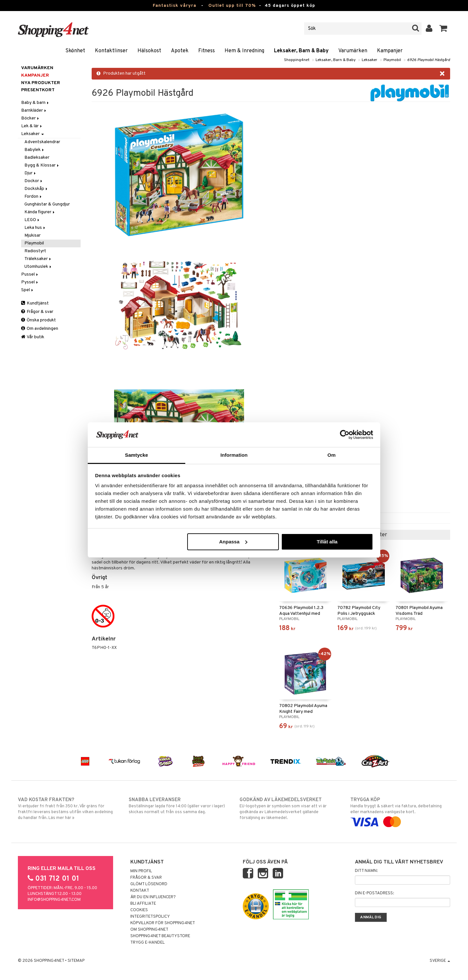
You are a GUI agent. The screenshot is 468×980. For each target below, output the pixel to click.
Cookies (139, 910)
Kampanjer (390, 51)
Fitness (207, 51)
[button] (443, 29)
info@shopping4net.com (54, 900)
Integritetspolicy (150, 917)
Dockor (34, 181)
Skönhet (75, 51)
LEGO (32, 220)
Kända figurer (40, 212)
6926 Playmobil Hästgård (429, 60)
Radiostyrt (35, 251)
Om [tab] (331, 455)
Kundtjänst (35, 303)
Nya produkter (41, 83)
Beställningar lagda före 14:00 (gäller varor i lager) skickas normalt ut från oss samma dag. (179, 806)
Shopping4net (297, 60)
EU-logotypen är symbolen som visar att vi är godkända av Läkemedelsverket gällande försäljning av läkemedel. (289, 809)
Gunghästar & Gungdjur (47, 204)
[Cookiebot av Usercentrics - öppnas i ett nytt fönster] (345, 435)
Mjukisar (32, 236)
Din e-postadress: (374, 893)
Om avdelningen (40, 329)
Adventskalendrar (42, 142)
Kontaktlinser (111, 51)
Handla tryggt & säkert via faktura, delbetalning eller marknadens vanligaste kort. (400, 811)
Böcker (31, 118)
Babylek (35, 150)
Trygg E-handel (148, 943)
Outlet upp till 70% (232, 6)
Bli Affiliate (143, 904)
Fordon (33, 197)
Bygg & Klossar (42, 165)
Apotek (180, 51)
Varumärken (353, 51)
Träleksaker (38, 259)
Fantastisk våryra (175, 6)
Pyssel (30, 282)
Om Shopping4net (149, 930)
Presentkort (38, 90)
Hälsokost (149, 51)
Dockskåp (36, 189)
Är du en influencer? (153, 897)
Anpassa (233, 542)
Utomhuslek (38, 267)
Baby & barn (35, 103)
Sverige (440, 961)
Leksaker (370, 60)
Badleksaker (37, 158)
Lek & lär (32, 126)
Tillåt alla (327, 542)
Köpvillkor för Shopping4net (163, 923)
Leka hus (35, 228)
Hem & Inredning (244, 51)
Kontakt (140, 891)
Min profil (141, 871)
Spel (28, 290)
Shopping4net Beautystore (160, 936)
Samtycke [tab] (137, 455)
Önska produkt (39, 320)
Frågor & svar (37, 312)
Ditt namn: (366, 871)
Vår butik (33, 337)
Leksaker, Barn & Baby (301, 51)
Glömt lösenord (149, 884)
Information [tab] (234, 455)
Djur (31, 173)
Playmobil (392, 60)
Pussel (30, 274)
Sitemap (76, 961)
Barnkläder (34, 111)
